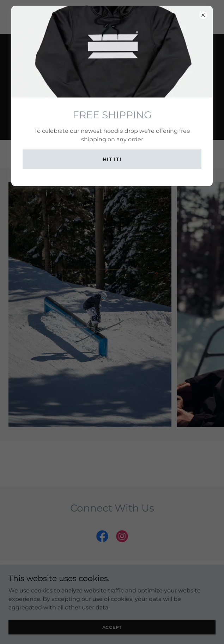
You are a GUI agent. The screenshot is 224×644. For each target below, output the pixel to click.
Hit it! (112, 159)
